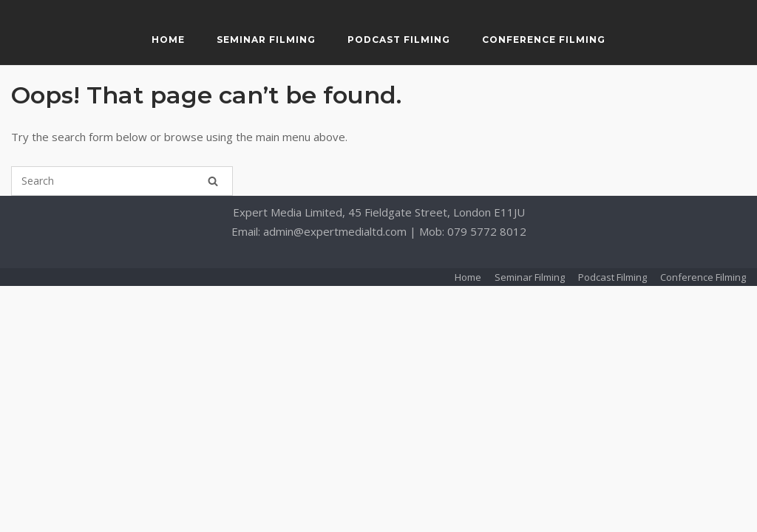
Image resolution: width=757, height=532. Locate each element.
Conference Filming (544, 40)
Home (168, 40)
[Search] (213, 181)
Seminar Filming (266, 40)
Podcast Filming (399, 40)
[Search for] (122, 181)
